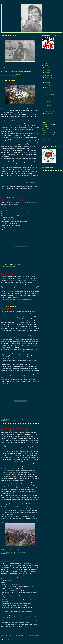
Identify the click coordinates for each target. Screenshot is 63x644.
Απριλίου (47, 87)
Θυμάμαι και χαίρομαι (10, 630)
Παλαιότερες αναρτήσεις (33, 635)
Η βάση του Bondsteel (9, 83)
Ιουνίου (47, 83)
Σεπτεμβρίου (48, 75)
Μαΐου (47, 85)
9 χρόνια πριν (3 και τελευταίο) (12, 200)
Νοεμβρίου (48, 70)
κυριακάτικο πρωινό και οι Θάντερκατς (15, 428)
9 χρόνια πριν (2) (7, 274)
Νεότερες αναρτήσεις (6, 635)
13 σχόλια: (24, 552)
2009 (45, 63)
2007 (45, 117)
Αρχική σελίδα (19, 635)
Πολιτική (44, 126)
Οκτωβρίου (48, 73)
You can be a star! (7, 561)
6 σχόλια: (24, 267)
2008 (45, 66)
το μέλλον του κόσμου (10, 75)
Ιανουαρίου (48, 114)
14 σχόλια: (24, 419)
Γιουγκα (44, 137)
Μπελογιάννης (6, 38)
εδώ (2, 120)
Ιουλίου (47, 80)
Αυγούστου (48, 78)
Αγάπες (6, 301)
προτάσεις (44, 141)
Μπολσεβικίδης (34, 202)
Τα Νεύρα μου (8, 192)
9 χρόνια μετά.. (6, 309)
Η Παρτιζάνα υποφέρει (10, 268)
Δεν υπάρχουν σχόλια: (28, 300)
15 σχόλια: (25, 629)
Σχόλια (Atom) (11, 639)
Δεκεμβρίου (48, 68)
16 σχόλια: (25, 74)
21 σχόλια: (24, 191)
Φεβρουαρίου (48, 111)
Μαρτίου (47, 90)
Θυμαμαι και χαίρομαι (47, 139)
